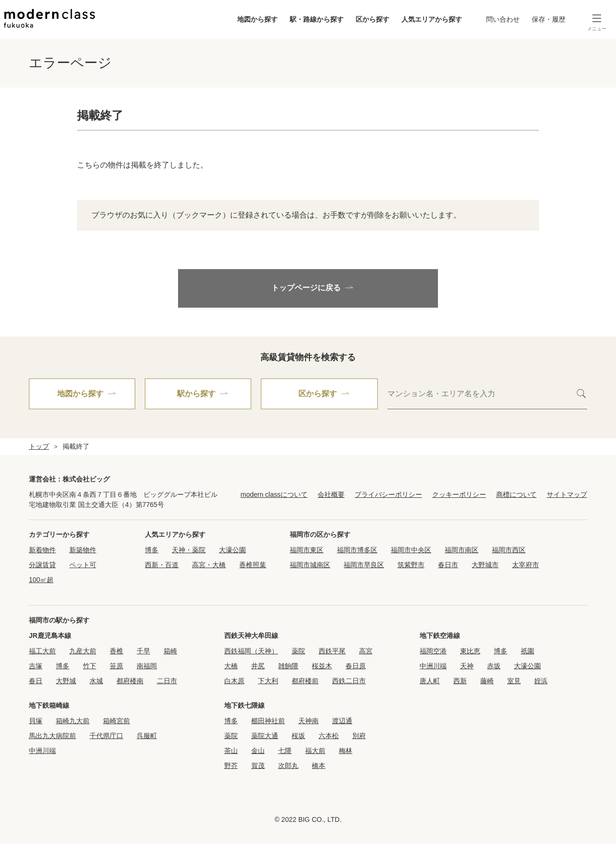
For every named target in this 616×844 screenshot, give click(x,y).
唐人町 (430, 681)
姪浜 (541, 681)
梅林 (346, 751)
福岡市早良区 (364, 565)
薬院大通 (265, 736)
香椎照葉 (253, 565)
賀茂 (258, 766)
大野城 (66, 681)
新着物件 (42, 550)
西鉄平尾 (332, 651)
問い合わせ (503, 19)
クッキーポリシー (459, 494)
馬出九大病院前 (52, 736)
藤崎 (487, 681)
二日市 (167, 681)
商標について (516, 494)
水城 (96, 681)
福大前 (315, 751)
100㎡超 (41, 580)
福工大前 (42, 651)
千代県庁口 (106, 736)
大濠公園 (232, 550)
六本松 (329, 736)
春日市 (448, 565)
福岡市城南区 (310, 565)
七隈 (285, 751)
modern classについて (274, 494)
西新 (460, 681)
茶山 (231, 751)
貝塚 (36, 721)
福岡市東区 (307, 550)
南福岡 (147, 666)
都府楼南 (130, 681)
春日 (36, 681)
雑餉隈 (288, 666)
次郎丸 (288, 766)
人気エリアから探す (432, 19)
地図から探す (257, 19)
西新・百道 (162, 565)
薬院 (298, 651)
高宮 (366, 651)
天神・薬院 (189, 550)
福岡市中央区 (411, 550)
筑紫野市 (411, 565)
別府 (359, 736)
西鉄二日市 (349, 681)
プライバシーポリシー (388, 494)
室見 (514, 681)
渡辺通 (342, 721)
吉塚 (36, 666)
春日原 (356, 666)
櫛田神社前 (268, 721)
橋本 (319, 766)
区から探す (372, 19)
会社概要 (331, 494)
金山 (258, 751)
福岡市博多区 (357, 550)
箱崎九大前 (73, 721)
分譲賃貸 (42, 565)
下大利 (268, 681)
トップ (39, 446)
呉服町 (147, 736)
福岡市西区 (509, 550)
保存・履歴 (549, 19)
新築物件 (83, 550)
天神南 (308, 721)
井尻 (258, 666)
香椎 (116, 651)
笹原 (116, 666)
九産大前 (83, 651)
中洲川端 (433, 666)
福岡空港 (433, 651)
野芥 (231, 766)
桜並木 (322, 666)
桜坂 (298, 736)
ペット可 (83, 565)
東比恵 (470, 651)
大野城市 (485, 565)
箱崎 (170, 651)
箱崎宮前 (116, 721)
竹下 (90, 666)
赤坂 (494, 666)
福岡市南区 (462, 550)
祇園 (527, 651)
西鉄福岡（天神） (251, 651)
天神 (467, 666)
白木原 (234, 681)
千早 (143, 651)
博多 (152, 550)
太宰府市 (526, 565)
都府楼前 (305, 681)
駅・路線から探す (317, 19)
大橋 (231, 666)
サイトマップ (567, 494)
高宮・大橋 (209, 565)
